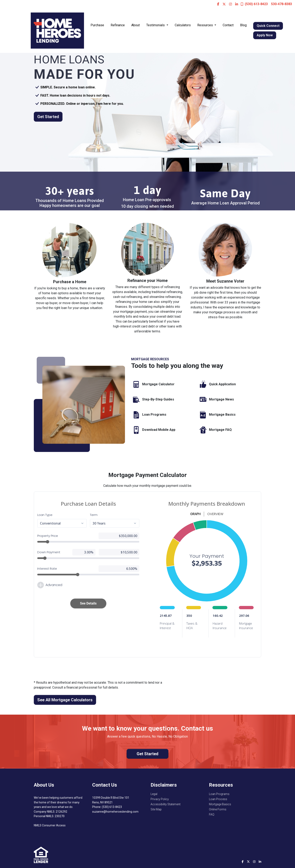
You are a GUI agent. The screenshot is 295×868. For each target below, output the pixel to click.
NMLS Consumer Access (50, 825)
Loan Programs (149, 415)
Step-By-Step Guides (153, 400)
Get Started (48, 117)
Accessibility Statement (166, 804)
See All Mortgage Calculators (65, 700)
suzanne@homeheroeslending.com (115, 812)
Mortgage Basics (217, 415)
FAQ (212, 814)
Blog (243, 25)
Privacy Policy (160, 799)
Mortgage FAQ (215, 430)
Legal (154, 794)
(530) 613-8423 (254, 4)
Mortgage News (216, 400)
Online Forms (218, 809)
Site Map (156, 809)
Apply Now (265, 35)
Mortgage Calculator (153, 384)
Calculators (183, 25)
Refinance (118, 25)
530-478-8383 (281, 4)
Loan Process (218, 799)
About (136, 25)
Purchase (97, 25)
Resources (205, 25)
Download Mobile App (153, 430)
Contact (228, 25)
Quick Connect (268, 26)
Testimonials (156, 25)
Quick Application (217, 384)
